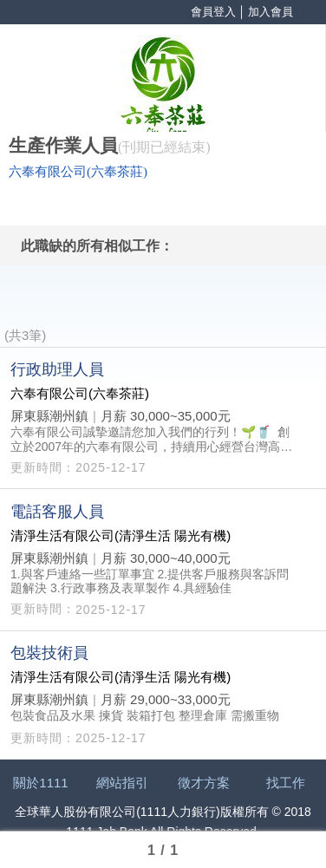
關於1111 (40, 783)
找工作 (286, 783)
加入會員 (271, 12)
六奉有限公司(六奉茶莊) (78, 172)
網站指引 (122, 783)
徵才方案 (204, 783)
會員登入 (213, 12)
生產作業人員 (63, 146)
